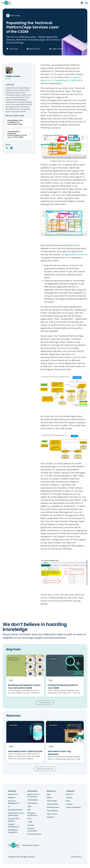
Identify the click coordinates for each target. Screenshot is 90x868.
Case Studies (52, 801)
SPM (29, 810)
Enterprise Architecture (32, 814)
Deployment (13, 794)
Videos (49, 798)
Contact (69, 804)
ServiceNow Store (34, 834)
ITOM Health (32, 803)
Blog (48, 794)
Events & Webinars (73, 807)
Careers (69, 798)
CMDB (30, 822)
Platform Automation (32, 830)
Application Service (75, 254)
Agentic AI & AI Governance (33, 795)
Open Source (52, 814)
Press (68, 801)
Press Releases (53, 811)
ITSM (29, 819)
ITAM (29, 806)
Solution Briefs (52, 804)
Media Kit (50, 817)
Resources (51, 791)
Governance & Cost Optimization (16, 814)
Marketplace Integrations (13, 831)
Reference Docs (53, 807)
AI (9, 806)
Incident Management (14, 825)
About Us (70, 794)
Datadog (12, 791)
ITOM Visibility (33, 800)
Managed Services (15, 810)
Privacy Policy (77, 857)
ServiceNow (32, 791)
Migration (12, 798)
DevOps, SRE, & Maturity (14, 820)
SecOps (31, 825)
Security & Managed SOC (14, 802)
